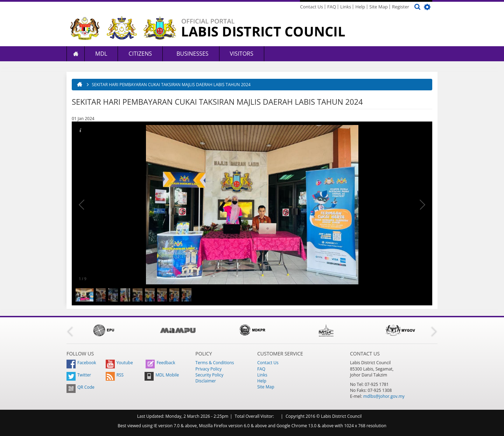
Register (401, 7)
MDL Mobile (162, 375)
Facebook (81, 363)
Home (76, 54)
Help (360, 7)
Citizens (140, 54)
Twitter (79, 375)
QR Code (80, 387)
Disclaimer (206, 381)
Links (346, 7)
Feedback (160, 363)
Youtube (119, 363)
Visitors (242, 54)
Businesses (192, 54)
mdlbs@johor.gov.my (384, 396)
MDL (101, 54)
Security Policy (209, 375)
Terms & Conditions (215, 363)
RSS (115, 375)
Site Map (379, 7)
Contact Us (311, 7)
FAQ (332, 7)
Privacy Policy (208, 369)
